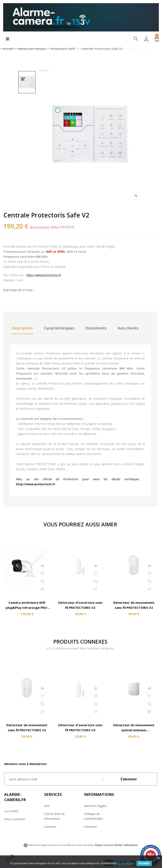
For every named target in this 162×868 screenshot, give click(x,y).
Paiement (90, 827)
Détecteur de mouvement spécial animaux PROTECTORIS (134, 730)
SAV (47, 806)
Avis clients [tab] (128, 328)
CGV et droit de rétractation (54, 816)
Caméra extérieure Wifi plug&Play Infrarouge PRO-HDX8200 (27, 608)
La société (11, 811)
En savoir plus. (126, 863)
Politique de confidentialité (93, 816)
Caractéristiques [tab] (59, 328)
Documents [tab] (96, 328)
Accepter (144, 863)
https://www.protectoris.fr (44, 275)
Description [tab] (22, 328)
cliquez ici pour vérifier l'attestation (116, 845)
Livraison (50, 827)
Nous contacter (15, 819)
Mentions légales (95, 806)
